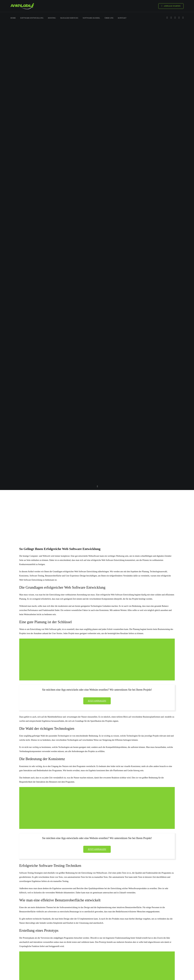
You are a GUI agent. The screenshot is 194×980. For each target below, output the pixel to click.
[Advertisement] (97, 513)
